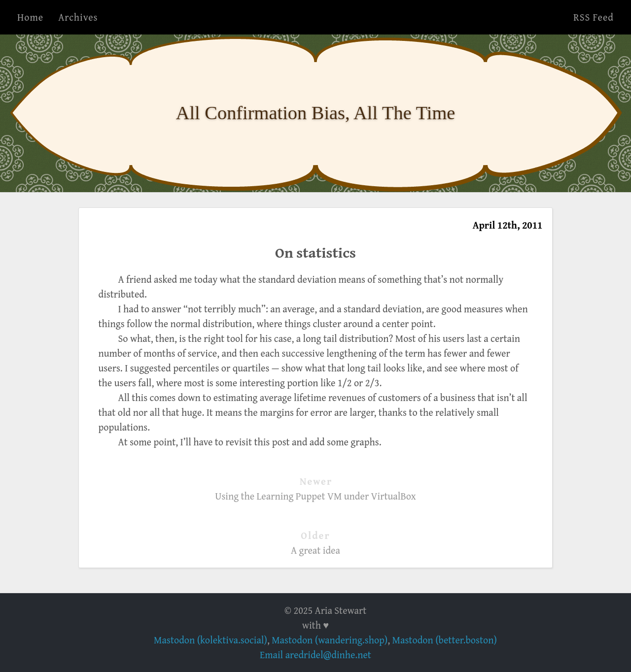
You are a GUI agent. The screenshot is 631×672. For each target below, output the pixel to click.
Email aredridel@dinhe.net (315, 655)
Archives (78, 17)
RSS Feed (594, 17)
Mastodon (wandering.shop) (330, 640)
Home (30, 17)
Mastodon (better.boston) (445, 640)
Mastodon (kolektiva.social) (210, 640)
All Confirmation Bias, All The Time (316, 113)
